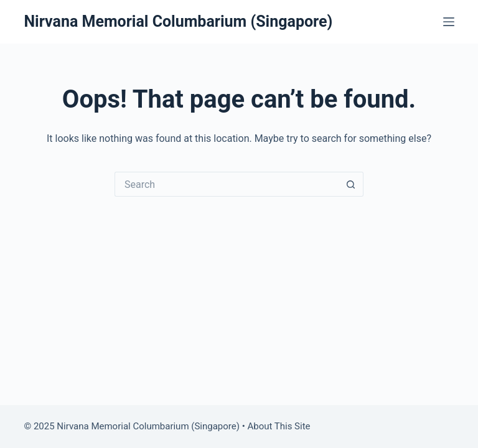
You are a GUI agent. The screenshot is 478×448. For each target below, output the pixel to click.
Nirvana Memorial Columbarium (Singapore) (178, 21)
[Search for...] (227, 184)
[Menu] (449, 22)
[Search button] (351, 184)
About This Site (279, 426)
